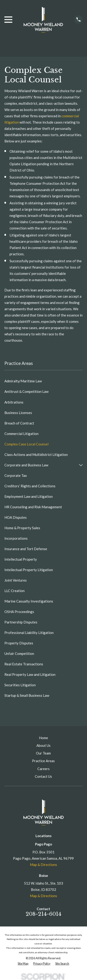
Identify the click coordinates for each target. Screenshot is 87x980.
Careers (43, 769)
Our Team (43, 753)
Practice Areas (43, 761)
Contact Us (43, 776)
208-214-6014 (43, 914)
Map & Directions (43, 865)
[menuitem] (43, 381)
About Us (43, 745)
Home (43, 738)
